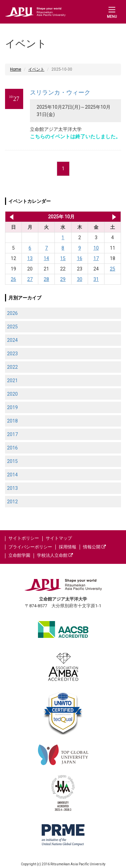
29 (63, 279)
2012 (12, 502)
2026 (12, 313)
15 (63, 258)
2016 (12, 448)
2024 (12, 340)
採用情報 (68, 547)
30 (80, 279)
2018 (12, 421)
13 (30, 258)
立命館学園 (19, 555)
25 (113, 269)
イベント (36, 69)
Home (16, 69)
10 (96, 248)
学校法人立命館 (55, 555)
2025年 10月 (61, 217)
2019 (12, 407)
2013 (12, 488)
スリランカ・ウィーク (60, 92)
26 (13, 279)
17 (96, 258)
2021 (12, 381)
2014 (12, 475)
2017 (12, 434)
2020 (12, 394)
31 (96, 279)
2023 (12, 354)
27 (30, 279)
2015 (12, 461)
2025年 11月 (114, 217)
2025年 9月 (10, 217)
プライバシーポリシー (30, 547)
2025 (12, 327)
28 (46, 279)
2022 (12, 367)
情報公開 (94, 547)
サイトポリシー (24, 538)
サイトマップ (59, 538)
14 (46, 258)
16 (80, 258)
